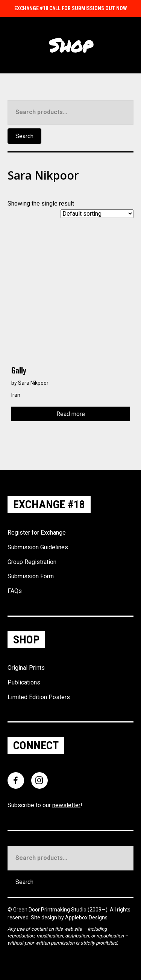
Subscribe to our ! (45, 805)
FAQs (15, 591)
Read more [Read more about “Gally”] (71, 414)
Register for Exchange (37, 533)
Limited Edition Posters (39, 697)
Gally (19, 370)
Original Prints (26, 668)
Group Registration (32, 562)
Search (24, 136)
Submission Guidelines (38, 547)
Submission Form (31, 576)
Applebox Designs (86, 918)
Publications (24, 682)
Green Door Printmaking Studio (50, 910)
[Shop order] (97, 214)
